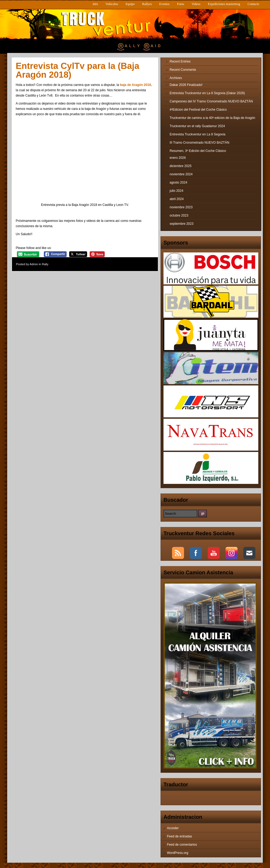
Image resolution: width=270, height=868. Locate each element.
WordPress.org (178, 853)
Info (95, 4)
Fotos (181, 4)
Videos (196, 4)
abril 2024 (177, 199)
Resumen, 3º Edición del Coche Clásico (198, 151)
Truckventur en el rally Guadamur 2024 (197, 126)
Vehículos (112, 4)
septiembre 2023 (181, 224)
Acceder (173, 828)
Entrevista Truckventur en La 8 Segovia (197, 134)
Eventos (164, 4)
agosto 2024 (178, 182)
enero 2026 (178, 158)
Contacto (253, 4)
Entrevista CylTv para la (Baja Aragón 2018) (77, 70)
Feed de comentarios (182, 845)
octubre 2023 (179, 215)
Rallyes (147, 4)
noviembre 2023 (181, 207)
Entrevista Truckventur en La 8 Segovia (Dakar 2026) (207, 93)
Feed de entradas (179, 836)
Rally (45, 264)
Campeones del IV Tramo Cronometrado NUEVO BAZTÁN (211, 101)
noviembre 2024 (181, 174)
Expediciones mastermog (224, 4)
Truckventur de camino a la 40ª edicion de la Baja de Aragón (212, 118)
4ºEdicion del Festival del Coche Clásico (198, 110)
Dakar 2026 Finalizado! (186, 85)
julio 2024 (176, 191)
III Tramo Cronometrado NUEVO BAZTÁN (199, 143)
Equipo (130, 4)
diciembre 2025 (181, 166)
